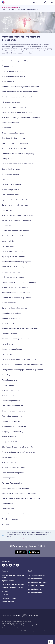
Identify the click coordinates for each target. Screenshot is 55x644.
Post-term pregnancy (11, 390)
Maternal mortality (9, 303)
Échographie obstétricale (12, 349)
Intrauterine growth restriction (14, 272)
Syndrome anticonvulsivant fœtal (15, 205)
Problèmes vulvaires (10, 519)
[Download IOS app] (21, 552)
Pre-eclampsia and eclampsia (14, 426)
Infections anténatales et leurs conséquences (20, 92)
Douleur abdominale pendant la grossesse (19, 61)
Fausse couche (8, 323)
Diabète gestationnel (10, 226)
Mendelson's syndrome (11, 318)
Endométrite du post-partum (13, 411)
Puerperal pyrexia (9, 462)
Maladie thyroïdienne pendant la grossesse (19, 493)
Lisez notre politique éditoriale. (18, 539)
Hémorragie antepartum (12, 102)
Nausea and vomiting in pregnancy (16, 339)
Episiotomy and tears (10, 195)
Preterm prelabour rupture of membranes (18, 452)
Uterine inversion (9, 504)
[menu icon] (52, 2)
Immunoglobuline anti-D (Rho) (14, 107)
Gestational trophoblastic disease (15, 231)
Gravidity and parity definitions (14, 236)
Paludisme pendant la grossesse (15, 287)
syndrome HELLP (8, 241)
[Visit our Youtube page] (11, 565)
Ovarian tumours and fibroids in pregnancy (19, 359)
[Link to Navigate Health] (30, 615)
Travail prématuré (9, 437)
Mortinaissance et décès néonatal (15, 488)
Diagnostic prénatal (10, 442)
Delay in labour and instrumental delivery (18, 164)
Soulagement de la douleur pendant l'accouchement (23, 365)
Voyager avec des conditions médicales (18, 215)
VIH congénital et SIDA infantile (14, 148)
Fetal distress (7, 210)
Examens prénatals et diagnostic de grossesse (20, 87)
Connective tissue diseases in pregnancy (18, 154)
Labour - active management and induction (19, 282)
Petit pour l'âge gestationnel (13, 483)
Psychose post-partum (11, 421)
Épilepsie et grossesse (11, 190)
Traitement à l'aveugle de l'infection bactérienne (21, 117)
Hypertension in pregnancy (13, 251)
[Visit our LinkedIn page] (14, 565)
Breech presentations (10, 123)
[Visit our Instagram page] (18, 565)
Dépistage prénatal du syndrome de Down (19, 447)
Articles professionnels (10, 7)
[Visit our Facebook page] (7, 565)
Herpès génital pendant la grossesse (16, 220)
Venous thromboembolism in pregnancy (18, 514)
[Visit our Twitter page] (4, 565)
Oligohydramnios (9, 354)
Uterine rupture (8, 509)
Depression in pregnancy (12, 169)
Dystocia (5, 179)
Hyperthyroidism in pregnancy (14, 256)
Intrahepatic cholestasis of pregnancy (17, 262)
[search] (45, 2)
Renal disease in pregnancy (13, 473)
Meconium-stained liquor (12, 313)
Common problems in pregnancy (15, 143)
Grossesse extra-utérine (12, 184)
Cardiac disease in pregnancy (14, 133)
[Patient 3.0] (3, 2)
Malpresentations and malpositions (16, 293)
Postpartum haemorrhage (12, 416)
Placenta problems (9, 380)
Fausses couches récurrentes (14, 468)
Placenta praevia (9, 375)
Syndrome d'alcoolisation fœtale (15, 200)
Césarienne (7, 128)
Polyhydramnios (8, 385)
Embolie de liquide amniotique (14, 71)
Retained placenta (9, 478)
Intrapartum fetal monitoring (13, 267)
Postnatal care (8, 395)
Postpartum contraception (12, 406)
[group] (50, 642)
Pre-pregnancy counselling (13, 432)
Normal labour (8, 344)
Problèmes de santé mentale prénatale (17, 97)
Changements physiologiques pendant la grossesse (22, 370)
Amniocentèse (8, 66)
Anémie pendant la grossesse (14, 76)
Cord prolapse (8, 159)
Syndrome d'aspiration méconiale (15, 308)
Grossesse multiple (10, 334)
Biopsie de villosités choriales (13, 138)
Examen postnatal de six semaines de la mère (20, 329)
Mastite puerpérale (9, 457)
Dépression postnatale (11, 401)
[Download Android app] (34, 552)
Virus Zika (6, 524)
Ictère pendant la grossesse (13, 277)
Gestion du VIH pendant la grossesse (16, 298)
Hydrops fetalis (8, 246)
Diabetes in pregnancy (11, 174)
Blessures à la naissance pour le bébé (17, 112)
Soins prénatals (8, 81)
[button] (50, 642)
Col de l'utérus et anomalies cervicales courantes (21, 498)
